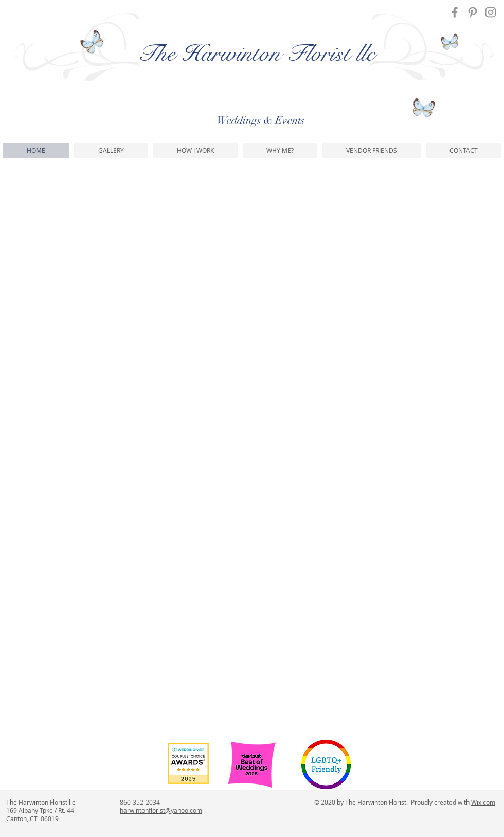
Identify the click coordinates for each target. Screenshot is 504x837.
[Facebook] (455, 12)
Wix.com (483, 802)
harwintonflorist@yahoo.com (161, 810)
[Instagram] (491, 12)
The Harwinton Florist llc (256, 54)
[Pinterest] (473, 12)
